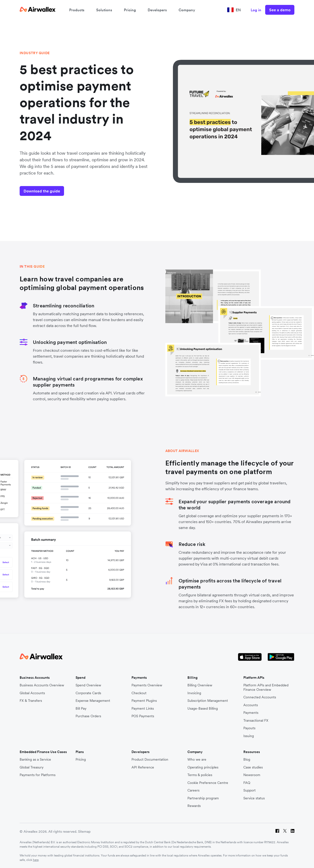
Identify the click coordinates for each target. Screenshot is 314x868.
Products (77, 10)
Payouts (249, 728)
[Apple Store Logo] (250, 657)
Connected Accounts (260, 697)
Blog (247, 760)
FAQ (247, 783)
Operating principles (203, 767)
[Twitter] (285, 832)
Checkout (139, 693)
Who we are (197, 760)
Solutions (104, 10)
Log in (256, 10)
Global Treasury (32, 767)
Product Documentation (150, 760)
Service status (254, 798)
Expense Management (93, 701)
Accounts (251, 705)
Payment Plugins (144, 701)
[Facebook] (277, 832)
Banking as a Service (35, 760)
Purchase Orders (88, 716)
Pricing (130, 10)
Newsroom (252, 775)
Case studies (253, 767)
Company (187, 10)
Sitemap (84, 831)
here (36, 860)
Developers (157, 10)
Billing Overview (200, 685)
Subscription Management (208, 701)
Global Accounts (32, 693)
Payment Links (143, 709)
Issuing (249, 736)
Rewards (194, 806)
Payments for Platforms (38, 775)
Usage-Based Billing (203, 709)
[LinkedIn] (293, 832)
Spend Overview (88, 685)
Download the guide (42, 191)
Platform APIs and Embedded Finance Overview (266, 687)
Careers (193, 790)
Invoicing (194, 693)
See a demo (280, 10)
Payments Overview (147, 685)
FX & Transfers (31, 701)
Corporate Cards (88, 693)
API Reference (143, 767)
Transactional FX (256, 721)
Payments (251, 713)
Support (249, 790)
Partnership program (203, 798)
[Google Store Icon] (281, 657)
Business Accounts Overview (42, 685)
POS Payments (143, 716)
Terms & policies (200, 775)
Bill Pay (81, 709)
